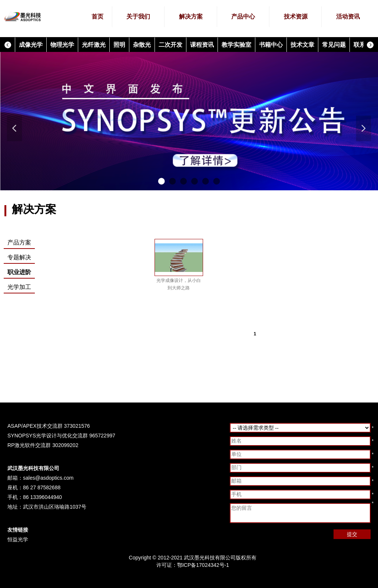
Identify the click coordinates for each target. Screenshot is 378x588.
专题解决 (19, 257)
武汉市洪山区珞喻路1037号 (55, 507)
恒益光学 (18, 539)
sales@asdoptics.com (48, 478)
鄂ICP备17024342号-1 (203, 565)
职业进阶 (19, 272)
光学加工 (19, 287)
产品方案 (19, 242)
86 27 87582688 (42, 487)
